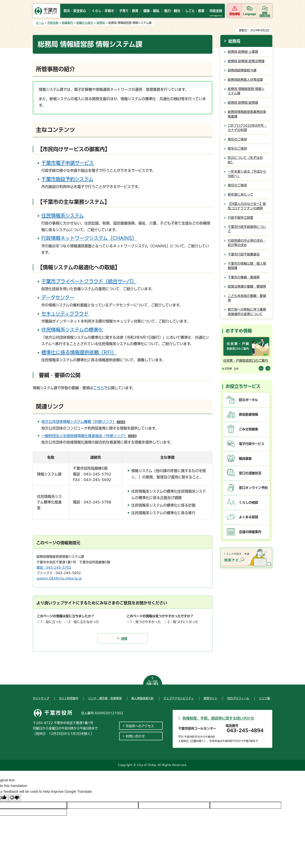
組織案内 (67, 23)
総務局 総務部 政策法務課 (246, 61)
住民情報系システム (63, 216)
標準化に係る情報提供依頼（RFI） (79, 352)
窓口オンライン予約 (253, 488)
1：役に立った (51, 622)
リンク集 (264, 698)
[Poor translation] (15, 798)
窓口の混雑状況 (250, 473)
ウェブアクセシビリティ (179, 698)
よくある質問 (249, 517)
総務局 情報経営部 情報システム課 (246, 91)
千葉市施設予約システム (67, 179)
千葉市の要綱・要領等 (244, 277)
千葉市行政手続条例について (247, 229)
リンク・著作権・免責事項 (105, 698)
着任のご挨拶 (237, 139)
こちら (99, 388)
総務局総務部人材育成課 (245, 80)
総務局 (101, 23)
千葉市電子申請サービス (68, 163)
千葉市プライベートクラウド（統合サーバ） (89, 281)
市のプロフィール (238, 698)
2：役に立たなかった (84, 622)
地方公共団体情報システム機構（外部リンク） (83, 422)
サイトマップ (41, 698)
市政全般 (53, 23)
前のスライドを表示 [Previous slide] (261, 368)
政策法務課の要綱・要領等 (247, 286)
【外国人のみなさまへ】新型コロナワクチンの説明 (247, 206)
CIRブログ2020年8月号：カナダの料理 (247, 128)
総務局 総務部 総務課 (243, 103)
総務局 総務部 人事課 (243, 52)
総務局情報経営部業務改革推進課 (247, 114)
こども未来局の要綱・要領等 (247, 298)
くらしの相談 (249, 502)
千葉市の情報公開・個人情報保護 (247, 266)
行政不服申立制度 (241, 218)
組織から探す (85, 23)
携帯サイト (210, 698)
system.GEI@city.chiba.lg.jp (59, 578)
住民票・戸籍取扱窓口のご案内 (246, 361)
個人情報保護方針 (143, 698)
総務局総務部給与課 (242, 70)
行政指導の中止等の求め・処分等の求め (247, 243)
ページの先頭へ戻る (152, 683)
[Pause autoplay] (227, 369)
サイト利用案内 (69, 698)
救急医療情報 (249, 414)
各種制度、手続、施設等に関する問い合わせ (218, 718)
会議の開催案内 (250, 532)
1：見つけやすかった (145, 622)
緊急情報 (235, 14)
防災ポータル (248, 400)
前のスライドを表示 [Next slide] (268, 368)
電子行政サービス (252, 444)
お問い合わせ (135, 736)
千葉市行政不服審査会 (244, 254)
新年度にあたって (240, 194)
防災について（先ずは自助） (245, 160)
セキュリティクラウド (65, 314)
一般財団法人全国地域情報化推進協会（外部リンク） (89, 436)
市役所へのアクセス (140, 726)
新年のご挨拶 (237, 149)
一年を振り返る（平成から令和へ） (247, 174)
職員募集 (245, 459)
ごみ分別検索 (249, 429)
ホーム (40, 23)
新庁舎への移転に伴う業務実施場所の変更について (247, 312)
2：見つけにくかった (183, 622)
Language (250, 14)
